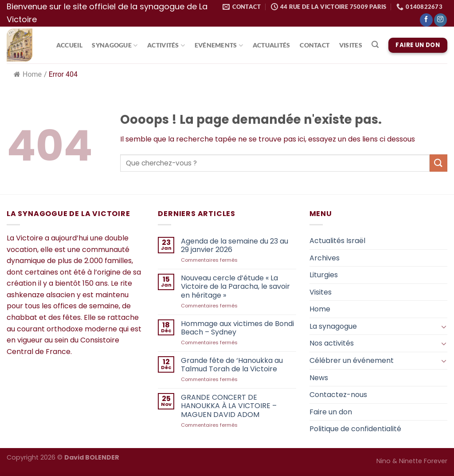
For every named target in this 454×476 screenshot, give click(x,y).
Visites (351, 45)
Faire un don (331, 412)
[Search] (376, 45)
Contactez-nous (338, 395)
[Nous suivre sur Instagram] (440, 20)
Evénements (219, 45)
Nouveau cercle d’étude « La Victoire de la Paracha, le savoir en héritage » (235, 287)
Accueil (69, 45)
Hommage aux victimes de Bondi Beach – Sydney (237, 328)
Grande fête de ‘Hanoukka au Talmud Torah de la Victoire (232, 365)
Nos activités (332, 343)
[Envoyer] (438, 163)
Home (28, 74)
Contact (315, 45)
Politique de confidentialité (355, 429)
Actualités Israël (337, 241)
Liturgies (324, 275)
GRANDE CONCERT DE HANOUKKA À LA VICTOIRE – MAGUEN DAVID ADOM (229, 406)
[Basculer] (444, 327)
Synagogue (115, 45)
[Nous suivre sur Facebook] (426, 20)
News (319, 378)
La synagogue (333, 326)
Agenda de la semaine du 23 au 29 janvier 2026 (235, 245)
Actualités (272, 45)
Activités (166, 45)
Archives (325, 258)
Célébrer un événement (352, 360)
